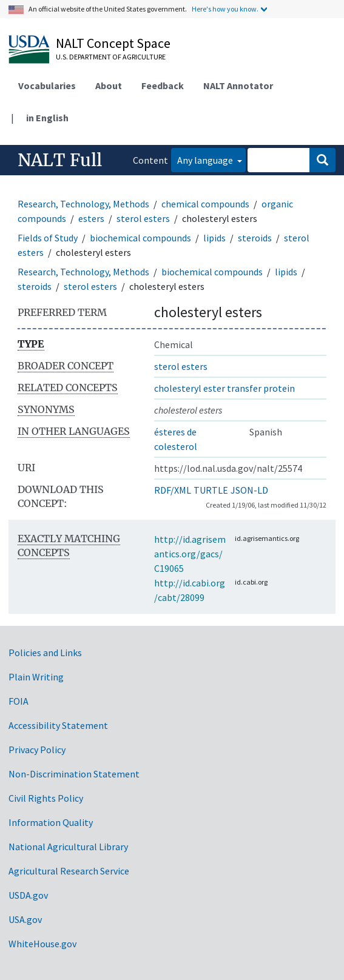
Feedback (163, 86)
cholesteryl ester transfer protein (224, 388)
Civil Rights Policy (46, 798)
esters (91, 218)
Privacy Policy (37, 750)
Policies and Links (45, 653)
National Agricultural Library (68, 847)
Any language (206, 160)
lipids (214, 238)
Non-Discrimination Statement (74, 774)
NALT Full (60, 160)
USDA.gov (28, 895)
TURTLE (211, 490)
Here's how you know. (225, 9)
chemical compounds (205, 204)
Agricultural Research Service (69, 871)
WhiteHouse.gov (42, 944)
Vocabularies (47, 86)
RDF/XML (173, 490)
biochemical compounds (140, 238)
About (109, 86)
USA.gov (25, 919)
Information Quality (51, 822)
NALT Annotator (238, 86)
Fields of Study (48, 238)
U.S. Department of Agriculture (111, 57)
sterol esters (143, 218)
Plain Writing (36, 677)
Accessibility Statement (58, 725)
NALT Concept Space (113, 43)
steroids (255, 238)
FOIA (19, 701)
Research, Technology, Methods (83, 204)
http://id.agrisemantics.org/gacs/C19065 (190, 554)
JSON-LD (249, 490)
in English (47, 118)
